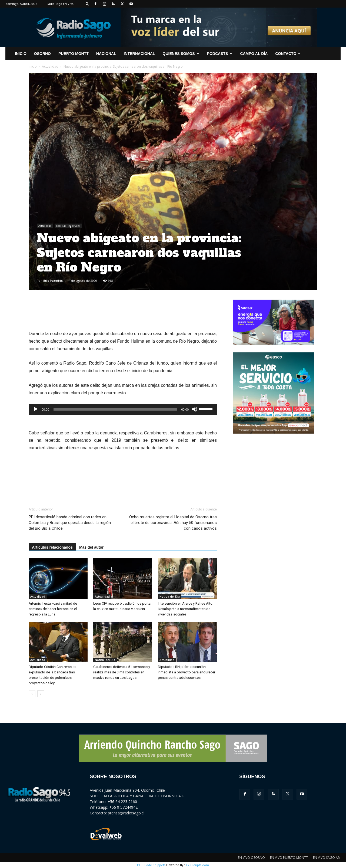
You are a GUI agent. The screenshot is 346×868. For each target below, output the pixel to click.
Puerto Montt (74, 54)
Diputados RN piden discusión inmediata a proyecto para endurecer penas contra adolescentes (187, 672)
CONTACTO (288, 54)
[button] (87, 4)
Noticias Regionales (68, 226)
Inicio (33, 66)
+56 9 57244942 (123, 807)
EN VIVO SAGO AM (327, 858)
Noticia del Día (170, 597)
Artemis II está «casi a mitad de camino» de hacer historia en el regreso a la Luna (53, 609)
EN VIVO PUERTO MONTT (289, 858)
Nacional (106, 54)
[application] (123, 409)
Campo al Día (254, 54)
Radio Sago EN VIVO (61, 4)
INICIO (21, 54)
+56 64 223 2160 (122, 802)
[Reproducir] (36, 409)
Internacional (139, 54)
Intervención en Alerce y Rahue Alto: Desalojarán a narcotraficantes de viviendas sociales (186, 609)
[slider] (115, 409)
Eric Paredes (53, 281)
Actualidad (50, 66)
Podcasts (220, 54)
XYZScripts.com (197, 865)
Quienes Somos (181, 54)
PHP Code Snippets (151, 865)
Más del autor (91, 547)
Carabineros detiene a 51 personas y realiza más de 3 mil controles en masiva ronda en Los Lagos (122, 672)
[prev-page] (32, 694)
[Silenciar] (195, 409)
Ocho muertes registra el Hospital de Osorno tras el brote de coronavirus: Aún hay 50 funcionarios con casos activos (173, 523)
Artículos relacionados (52, 547)
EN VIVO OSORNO (251, 858)
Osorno (42, 54)
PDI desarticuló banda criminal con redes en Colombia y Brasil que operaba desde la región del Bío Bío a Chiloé (70, 523)
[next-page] (41, 694)
